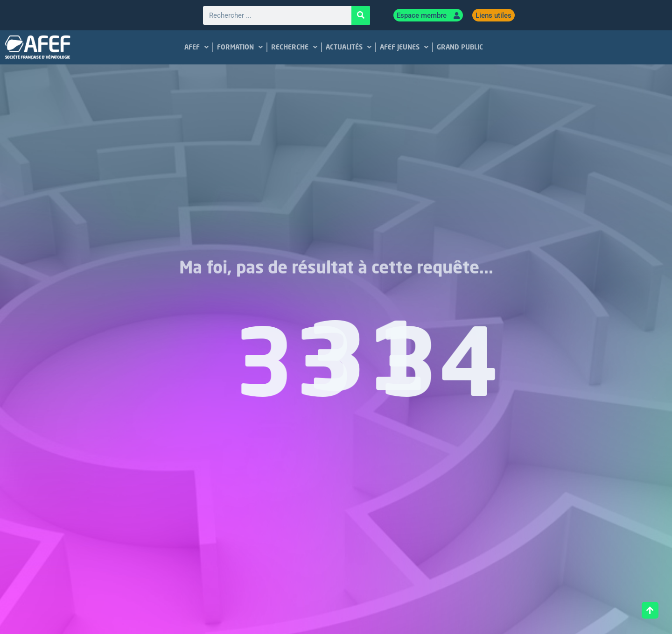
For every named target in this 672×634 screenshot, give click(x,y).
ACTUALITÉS (349, 47)
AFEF (196, 47)
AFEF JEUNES (404, 47)
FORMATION (240, 47)
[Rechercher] (361, 15)
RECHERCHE (294, 47)
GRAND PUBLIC (460, 47)
